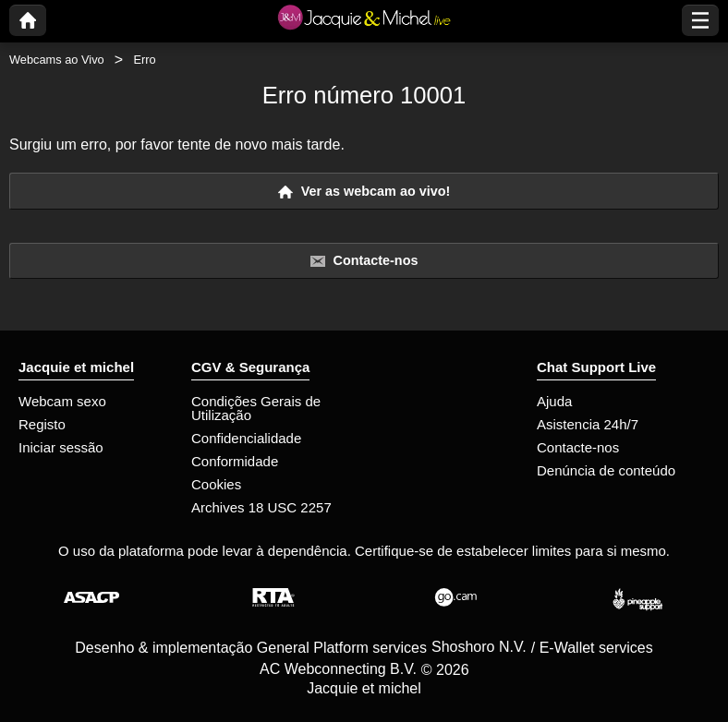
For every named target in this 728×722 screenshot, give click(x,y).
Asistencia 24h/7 (588, 424)
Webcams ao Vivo (57, 60)
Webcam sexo (62, 401)
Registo (42, 424)
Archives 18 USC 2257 (261, 507)
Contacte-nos (364, 261)
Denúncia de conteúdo (606, 470)
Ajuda (554, 401)
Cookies (216, 484)
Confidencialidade (246, 438)
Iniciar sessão (61, 447)
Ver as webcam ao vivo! (364, 192)
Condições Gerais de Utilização (256, 408)
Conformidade (235, 461)
